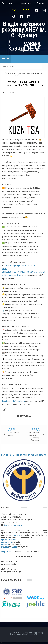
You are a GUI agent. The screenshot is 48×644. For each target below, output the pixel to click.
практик (18, 535)
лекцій (14, 547)
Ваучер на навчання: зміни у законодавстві (24, 455)
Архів (40, 3)
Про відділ (8, 3)
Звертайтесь (7, 551)
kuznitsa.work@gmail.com (14, 401)
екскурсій (5, 544)
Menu (5, 59)
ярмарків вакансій (9, 540)
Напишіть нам (25, 3)
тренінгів (5, 547)
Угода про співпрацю (19, 9)
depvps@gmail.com (12, 525)
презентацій (6, 542)
